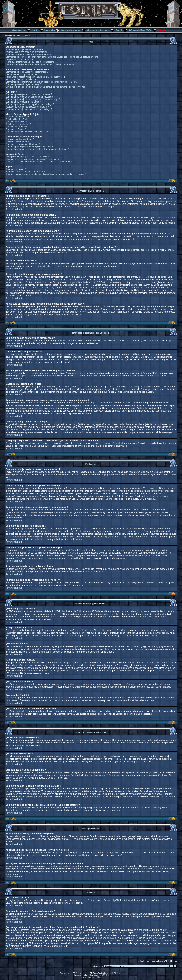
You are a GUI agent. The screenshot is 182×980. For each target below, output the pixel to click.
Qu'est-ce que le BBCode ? (18, 117)
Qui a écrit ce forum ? (16, 169)
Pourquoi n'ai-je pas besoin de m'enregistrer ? (27, 52)
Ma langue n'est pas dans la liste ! (22, 79)
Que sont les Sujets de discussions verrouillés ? (28, 132)
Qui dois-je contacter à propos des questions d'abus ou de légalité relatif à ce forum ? (46, 174)
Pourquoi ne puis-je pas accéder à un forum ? (27, 107)
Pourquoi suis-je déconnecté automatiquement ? (28, 54)
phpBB (73, 973)
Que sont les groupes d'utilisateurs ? (23, 144)
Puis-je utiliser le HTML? (17, 119)
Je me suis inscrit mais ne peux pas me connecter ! (30, 62)
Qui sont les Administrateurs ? (20, 139)
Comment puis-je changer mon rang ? (23, 84)
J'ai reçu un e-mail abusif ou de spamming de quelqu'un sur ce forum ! (39, 162)
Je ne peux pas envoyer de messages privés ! (27, 157)
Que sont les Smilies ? (16, 122)
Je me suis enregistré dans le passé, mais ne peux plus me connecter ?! (40, 64)
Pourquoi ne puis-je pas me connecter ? (24, 49)
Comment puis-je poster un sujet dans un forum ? (29, 94)
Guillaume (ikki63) (95, 977)
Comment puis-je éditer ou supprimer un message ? (30, 97)
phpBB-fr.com (117, 973)
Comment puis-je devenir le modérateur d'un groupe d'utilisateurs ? (37, 149)
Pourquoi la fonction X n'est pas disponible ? (26, 172)
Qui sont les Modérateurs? (18, 142)
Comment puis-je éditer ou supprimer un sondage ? (30, 104)
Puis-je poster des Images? (18, 124)
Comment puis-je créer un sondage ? (23, 102)
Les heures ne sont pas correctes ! (22, 74)
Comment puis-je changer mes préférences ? (27, 72)
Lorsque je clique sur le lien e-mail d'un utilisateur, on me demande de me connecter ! (46, 87)
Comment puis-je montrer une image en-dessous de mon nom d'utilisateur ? (41, 82)
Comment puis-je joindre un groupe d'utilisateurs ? (29, 147)
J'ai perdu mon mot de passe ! (20, 59)
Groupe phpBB (111, 900)
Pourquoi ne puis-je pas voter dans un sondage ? (29, 109)
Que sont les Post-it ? (16, 129)
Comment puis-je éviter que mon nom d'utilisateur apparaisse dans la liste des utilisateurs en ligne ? (53, 57)
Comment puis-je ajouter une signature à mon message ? (33, 99)
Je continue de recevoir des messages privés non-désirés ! (33, 159)
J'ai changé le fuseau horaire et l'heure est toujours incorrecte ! (35, 77)
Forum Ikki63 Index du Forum (18, 36)
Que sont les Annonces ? (17, 127)
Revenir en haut (14, 209)
